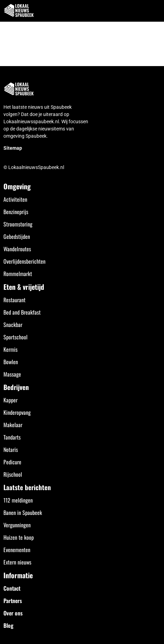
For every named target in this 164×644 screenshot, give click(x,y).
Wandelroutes (17, 249)
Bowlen (11, 362)
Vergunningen (17, 525)
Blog (8, 625)
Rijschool (13, 474)
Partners (13, 601)
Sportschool (16, 337)
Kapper (11, 400)
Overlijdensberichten (24, 261)
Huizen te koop (19, 537)
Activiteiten (15, 199)
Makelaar (13, 425)
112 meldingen (18, 500)
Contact (12, 588)
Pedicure (12, 462)
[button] (155, 11)
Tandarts (12, 437)
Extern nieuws (17, 562)
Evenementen (17, 550)
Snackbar (13, 325)
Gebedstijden (17, 236)
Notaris (11, 450)
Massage (12, 374)
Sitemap (13, 148)
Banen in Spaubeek (23, 513)
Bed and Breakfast (22, 312)
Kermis (11, 349)
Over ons (13, 613)
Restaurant (14, 300)
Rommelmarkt (18, 274)
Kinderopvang (17, 412)
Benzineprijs (16, 212)
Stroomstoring (18, 224)
